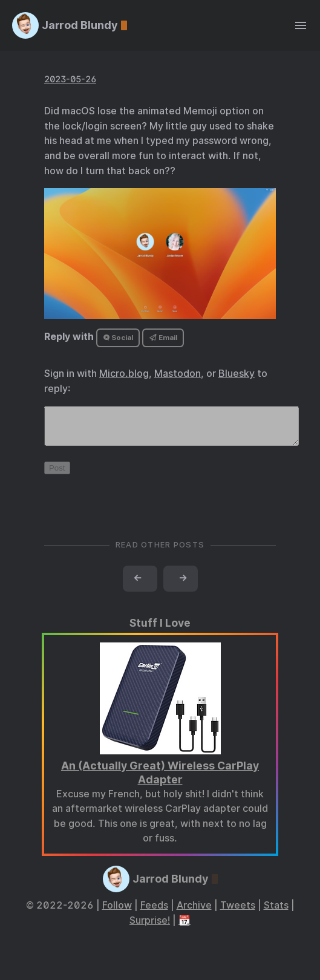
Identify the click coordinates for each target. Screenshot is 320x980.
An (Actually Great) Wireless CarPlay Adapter (160, 780)
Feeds (154, 913)
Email (163, 338)
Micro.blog (124, 374)
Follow (117, 913)
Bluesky (237, 374)
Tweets (238, 913)
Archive (194, 913)
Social (118, 338)
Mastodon (178, 374)
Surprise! (150, 928)
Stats (276, 913)
